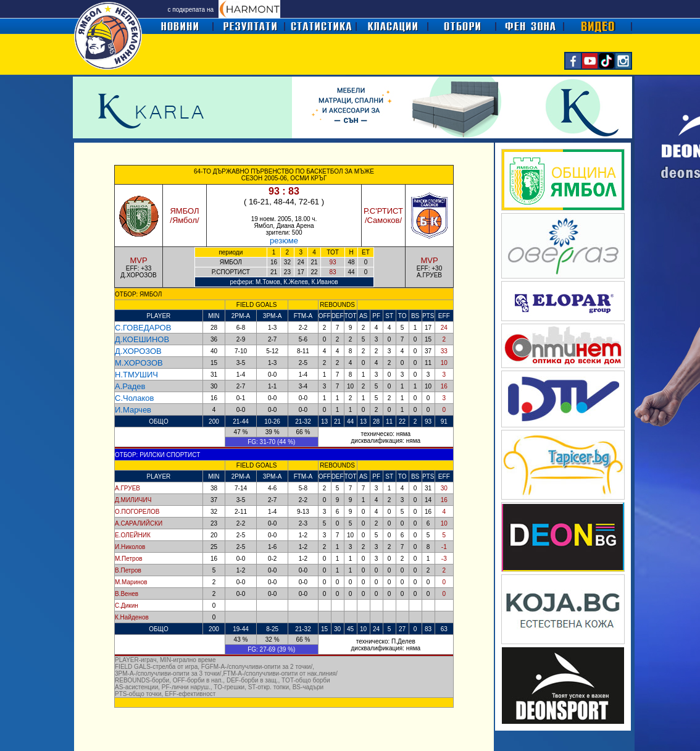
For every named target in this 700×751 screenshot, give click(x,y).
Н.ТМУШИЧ (136, 375)
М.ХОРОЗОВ (139, 363)
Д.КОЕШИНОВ (142, 339)
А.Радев (130, 386)
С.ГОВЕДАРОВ (143, 328)
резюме (284, 241)
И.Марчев (133, 410)
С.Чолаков (134, 398)
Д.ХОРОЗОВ (138, 351)
